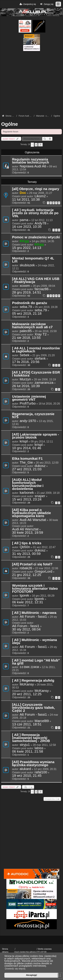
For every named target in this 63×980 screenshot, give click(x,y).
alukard (25, 769)
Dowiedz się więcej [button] (15, 969)
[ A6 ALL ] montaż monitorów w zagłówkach (36, 350)
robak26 (26, 568)
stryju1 (25, 745)
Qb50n (25, 547)
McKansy (27, 684)
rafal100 (41, 772)
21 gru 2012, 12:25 (27, 575)
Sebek (25, 355)
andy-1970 (28, 421)
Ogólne (9, 124)
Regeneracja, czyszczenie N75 (33, 416)
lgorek (24, 595)
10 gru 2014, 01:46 (27, 448)
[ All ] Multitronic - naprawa (34, 613)
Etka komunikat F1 (27, 459)
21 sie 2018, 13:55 (26, 338)
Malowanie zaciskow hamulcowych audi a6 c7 (32, 326)
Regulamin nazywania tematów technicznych (31, 161)
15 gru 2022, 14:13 (27, 248)
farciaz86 (42, 289)
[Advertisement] (32, 82)
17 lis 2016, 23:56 (26, 362)
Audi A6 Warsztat (33, 520)
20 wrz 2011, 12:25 (27, 694)
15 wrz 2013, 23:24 (27, 499)
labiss (39, 748)
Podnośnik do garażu (30, 303)
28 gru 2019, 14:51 (27, 292)
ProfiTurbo (28, 403)
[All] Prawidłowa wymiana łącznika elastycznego (33, 764)
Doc (23, 193)
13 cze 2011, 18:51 (27, 724)
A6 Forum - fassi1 (33, 617)
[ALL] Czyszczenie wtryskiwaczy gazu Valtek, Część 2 (34, 708)
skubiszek (27, 265)
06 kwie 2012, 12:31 (28, 602)
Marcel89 (42, 721)
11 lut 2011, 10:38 (26, 199)
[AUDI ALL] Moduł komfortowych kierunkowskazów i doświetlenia (28, 484)
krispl (24, 441)
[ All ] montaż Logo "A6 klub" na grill (36, 662)
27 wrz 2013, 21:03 (27, 469)
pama (24, 220)
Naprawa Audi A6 (33, 166)
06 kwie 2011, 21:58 (28, 751)
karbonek (27, 493)
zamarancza (44, 383)
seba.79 (26, 307)
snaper (40, 496)
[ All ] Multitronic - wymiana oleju (35, 642)
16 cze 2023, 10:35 (27, 227)
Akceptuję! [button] (31, 975)
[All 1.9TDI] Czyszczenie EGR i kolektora (36, 374)
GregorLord (43, 571)
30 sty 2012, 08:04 (26, 629)
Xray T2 (41, 334)
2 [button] (36, 145)
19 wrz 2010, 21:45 (27, 776)
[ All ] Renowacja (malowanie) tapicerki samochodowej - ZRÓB (31, 738)
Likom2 (40, 196)
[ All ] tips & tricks (27, 543)
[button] (40, 145)
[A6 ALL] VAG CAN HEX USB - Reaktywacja (36, 280)
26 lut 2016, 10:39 (26, 386)
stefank (40, 358)
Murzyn (25, 379)
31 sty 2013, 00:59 (26, 554)
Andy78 (40, 223)
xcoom (25, 286)
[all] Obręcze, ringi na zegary (36, 189)
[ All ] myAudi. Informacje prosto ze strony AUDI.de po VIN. (35, 213)
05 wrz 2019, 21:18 (27, 313)
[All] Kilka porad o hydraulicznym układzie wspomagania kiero (32, 513)
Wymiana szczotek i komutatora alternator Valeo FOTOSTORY (35, 589)
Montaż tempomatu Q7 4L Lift (33, 260)
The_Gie (26, 462)
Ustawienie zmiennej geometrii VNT (29, 398)
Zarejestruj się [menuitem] (27, 4)
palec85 (26, 331)
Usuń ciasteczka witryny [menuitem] (25, 952)
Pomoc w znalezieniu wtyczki (36, 237)
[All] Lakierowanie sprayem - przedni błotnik (36, 436)
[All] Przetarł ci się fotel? (32, 564)
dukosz (40, 466)
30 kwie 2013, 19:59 (28, 533)
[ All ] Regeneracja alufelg (33, 681)
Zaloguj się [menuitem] (46, 4)
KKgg (24, 241)
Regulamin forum (10, 132)
